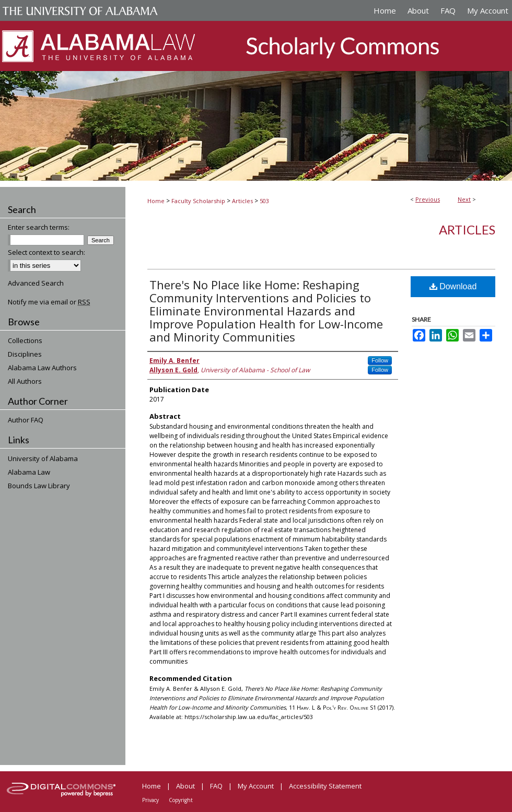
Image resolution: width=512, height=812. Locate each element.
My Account (256, 786)
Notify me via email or (49, 302)
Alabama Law (29, 472)
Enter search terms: (39, 227)
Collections (25, 340)
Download (453, 286)
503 (264, 201)
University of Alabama (43, 458)
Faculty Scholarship (198, 201)
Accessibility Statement (325, 786)
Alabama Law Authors (42, 368)
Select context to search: (46, 252)
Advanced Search (36, 283)
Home (156, 201)
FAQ (216, 786)
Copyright (181, 800)
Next (464, 199)
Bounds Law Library (39, 486)
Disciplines (25, 354)
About (185, 786)
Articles (242, 201)
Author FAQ (26, 420)
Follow (380, 360)
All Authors (25, 381)
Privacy (150, 800)
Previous (428, 199)
